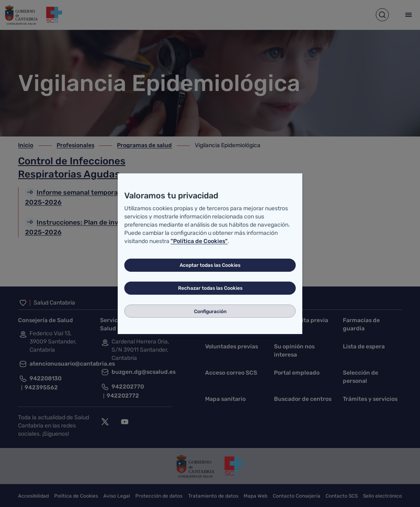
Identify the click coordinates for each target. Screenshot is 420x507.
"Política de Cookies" (199, 241)
